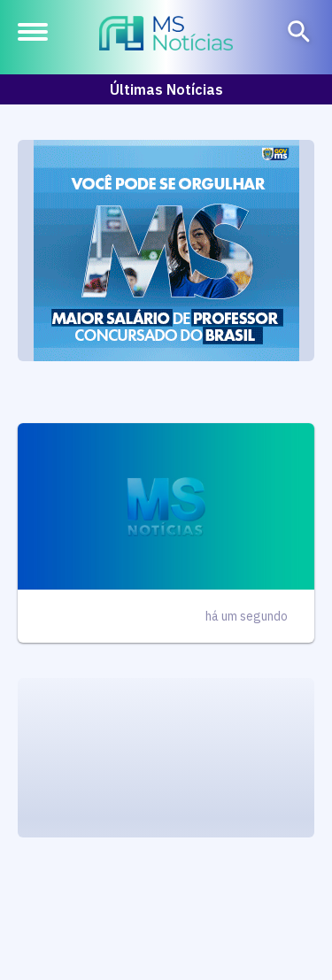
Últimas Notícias (166, 89)
